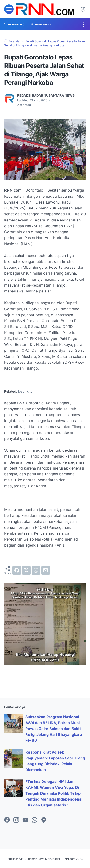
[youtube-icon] (25, 820)
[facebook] (17, 570)
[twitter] (26, 570)
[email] (46, 570)
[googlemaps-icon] (44, 820)
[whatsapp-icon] (35, 820)
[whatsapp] (36, 570)
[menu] (9, 9)
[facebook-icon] (7, 820)
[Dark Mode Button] (83, 9)
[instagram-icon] (16, 820)
